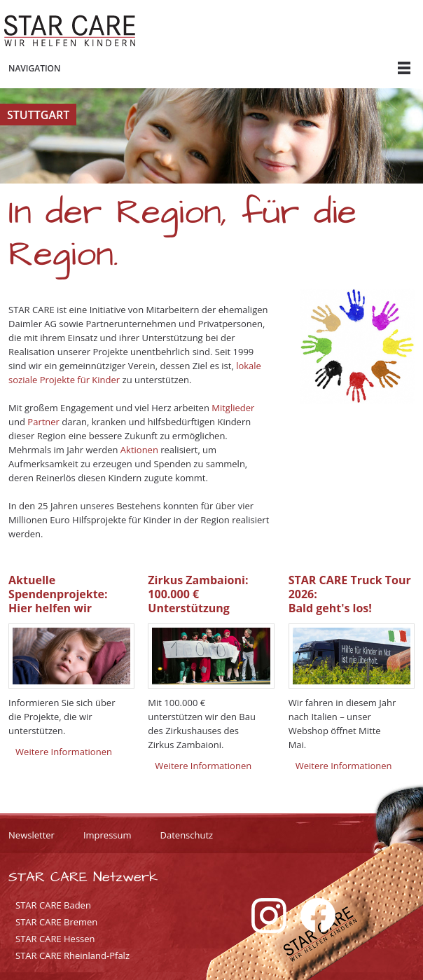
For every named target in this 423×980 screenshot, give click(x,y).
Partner (43, 422)
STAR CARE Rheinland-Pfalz (72, 955)
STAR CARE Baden (53, 905)
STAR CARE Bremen (56, 922)
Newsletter (32, 835)
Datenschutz (187, 835)
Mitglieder (233, 408)
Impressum (108, 835)
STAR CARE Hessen (55, 939)
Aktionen (139, 450)
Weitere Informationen (64, 752)
